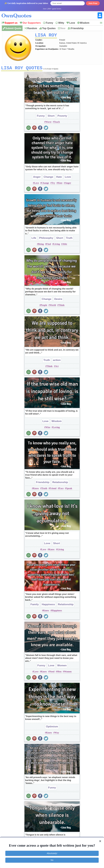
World (53, 306)
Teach (57, 123)
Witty (61, 23)
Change (48, 178)
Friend (53, 489)
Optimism (52, 728)
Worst (48, 123)
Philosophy (46, 239)
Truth (69, 239)
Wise (48, 428)
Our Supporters (32, 23)
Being (41, 245)
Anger (37, 178)
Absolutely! (52, 853)
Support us (11, 23)
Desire (58, 300)
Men (59, 673)
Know (36, 489)
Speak (69, 489)
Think (61, 306)
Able (65, 245)
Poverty (62, 117)
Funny (49, 23)
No (52, 860)
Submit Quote (13, 28)
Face (61, 489)
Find (49, 245)
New (63, 28)
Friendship (77, 28)
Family (35, 605)
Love (72, 23)
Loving (56, 428)
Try (53, 184)
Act (57, 367)
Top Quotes (49, 28)
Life (34, 239)
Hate (59, 178)
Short (51, 117)
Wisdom (85, 23)
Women (62, 667)
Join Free (93, 3)
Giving (60, 550)
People (44, 306)
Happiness (48, 605)
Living (57, 245)
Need (52, 673)
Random (32, 28)
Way (57, 734)
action (57, 361)
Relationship (60, 483)
